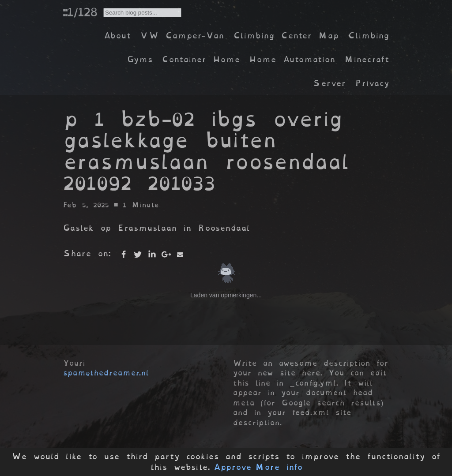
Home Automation (292, 59)
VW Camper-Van (182, 36)
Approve (232, 467)
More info (279, 467)
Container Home (201, 59)
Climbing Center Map (286, 36)
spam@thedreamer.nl (106, 373)
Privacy (372, 83)
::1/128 (80, 12)
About (117, 36)
